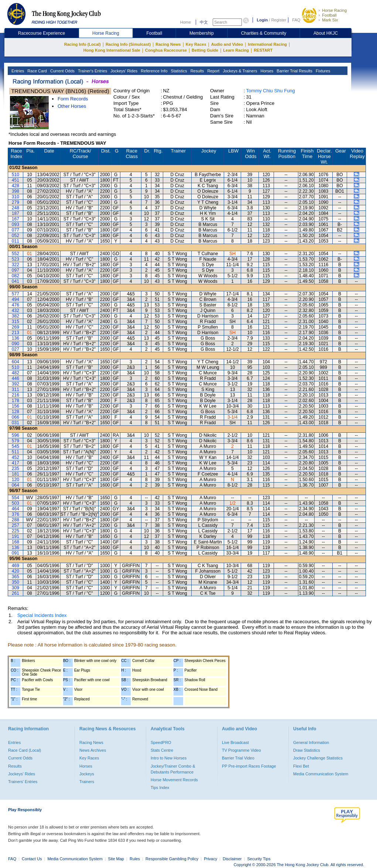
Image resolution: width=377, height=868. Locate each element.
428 (16, 186)
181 (16, 474)
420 (16, 571)
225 (16, 531)
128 (16, 412)
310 (16, 197)
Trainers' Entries (23, 782)
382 (16, 316)
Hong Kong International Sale (112, 50)
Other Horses (72, 106)
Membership (202, 33)
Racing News (168, 44)
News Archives (93, 750)
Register (279, 20)
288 (16, 520)
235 (16, 469)
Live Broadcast (235, 742)
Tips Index (160, 788)
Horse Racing (334, 10)
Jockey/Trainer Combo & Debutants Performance (173, 769)
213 (16, 333)
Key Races (196, 44)
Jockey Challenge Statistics (318, 758)
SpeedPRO (161, 742)
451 (16, 180)
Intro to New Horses (169, 758)
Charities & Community (264, 33)
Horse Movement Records (174, 780)
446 (16, 378)
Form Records (73, 99)
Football (329, 15)
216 (16, 395)
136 (16, 338)
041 (16, 281)
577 (16, 294)
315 (16, 322)
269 (16, 327)
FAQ (296, 20)
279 (16, 202)
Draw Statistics (307, 750)
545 (16, 446)
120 (16, 480)
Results (197, 71)
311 (16, 390)
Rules (135, 859)
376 (16, 514)
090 (16, 344)
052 (16, 236)
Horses (266, 71)
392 (16, 384)
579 (16, 441)
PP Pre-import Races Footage (249, 766)
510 (16, 175)
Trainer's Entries (92, 71)
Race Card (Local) (25, 750)
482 (16, 373)
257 (16, 525)
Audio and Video (227, 44)
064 (16, 485)
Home (186, 22)
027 (16, 349)
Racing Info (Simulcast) (128, 44)
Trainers (87, 782)
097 (16, 270)
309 (16, 588)
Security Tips (259, 859)
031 (16, 423)
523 (16, 259)
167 (16, 219)
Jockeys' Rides (123, 71)
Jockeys (87, 774)
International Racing (267, 44)
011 (16, 241)
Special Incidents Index (42, 615)
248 (16, 208)
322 (16, 265)
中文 (204, 22)
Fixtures (322, 71)
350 (16, 582)
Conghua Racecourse (166, 50)
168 (16, 542)
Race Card (37, 71)
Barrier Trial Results (294, 71)
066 (16, 417)
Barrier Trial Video (238, 758)
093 (16, 224)
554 (16, 498)
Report (213, 71)
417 (16, 463)
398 (16, 191)
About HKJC (326, 33)
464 (16, 509)
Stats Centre (162, 750)
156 (16, 406)
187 (16, 213)
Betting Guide (205, 50)
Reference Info (153, 71)
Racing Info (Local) (83, 44)
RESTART (263, 50)
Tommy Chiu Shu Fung (271, 91)
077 (16, 230)
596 (16, 435)
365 (16, 577)
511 (16, 452)
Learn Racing (236, 50)
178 (16, 401)
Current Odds (62, 71)
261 (16, 593)
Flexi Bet (301, 766)
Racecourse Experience (42, 33)
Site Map (116, 859)
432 (16, 311)
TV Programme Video (241, 750)
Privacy (210, 859)
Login (262, 20)
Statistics (179, 71)
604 (16, 362)
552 (16, 254)
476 (16, 305)
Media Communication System (321, 774)
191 (16, 536)
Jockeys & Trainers (239, 71)
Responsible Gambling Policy (172, 859)
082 (16, 276)
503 (16, 503)
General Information (311, 742)
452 (16, 457)
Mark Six (330, 20)
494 (16, 299)
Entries (17, 71)
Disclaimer (232, 859)
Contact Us (32, 859)
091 (16, 553)
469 (16, 566)
